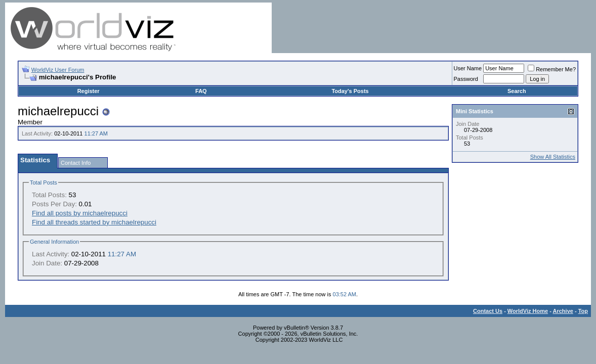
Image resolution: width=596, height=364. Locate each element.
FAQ (201, 91)
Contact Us (488, 311)
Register (89, 91)
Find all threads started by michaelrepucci (94, 222)
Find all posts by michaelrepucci (80, 213)
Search (517, 91)
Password (466, 79)
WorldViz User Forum (58, 70)
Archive (563, 311)
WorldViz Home (528, 311)
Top (583, 311)
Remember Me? (552, 69)
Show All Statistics (553, 157)
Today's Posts (350, 91)
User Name (468, 68)
